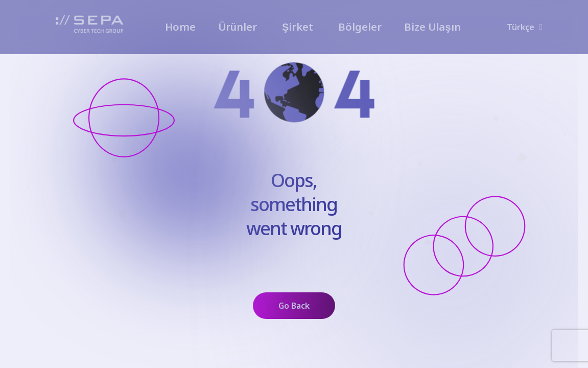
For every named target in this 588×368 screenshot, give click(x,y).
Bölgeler (360, 27)
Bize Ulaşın (432, 27)
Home (180, 27)
